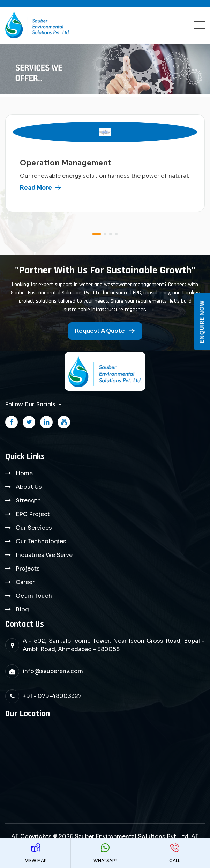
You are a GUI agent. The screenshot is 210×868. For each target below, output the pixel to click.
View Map (36, 853)
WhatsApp (105, 853)
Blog (22, 609)
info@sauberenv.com (53, 671)
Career (25, 582)
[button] (97, 234)
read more (36, 188)
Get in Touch (34, 596)
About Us (29, 487)
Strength (28, 501)
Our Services (34, 528)
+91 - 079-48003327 (52, 696)
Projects (28, 569)
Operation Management (66, 163)
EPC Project (33, 514)
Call (174, 853)
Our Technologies (41, 541)
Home (24, 473)
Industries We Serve (44, 555)
